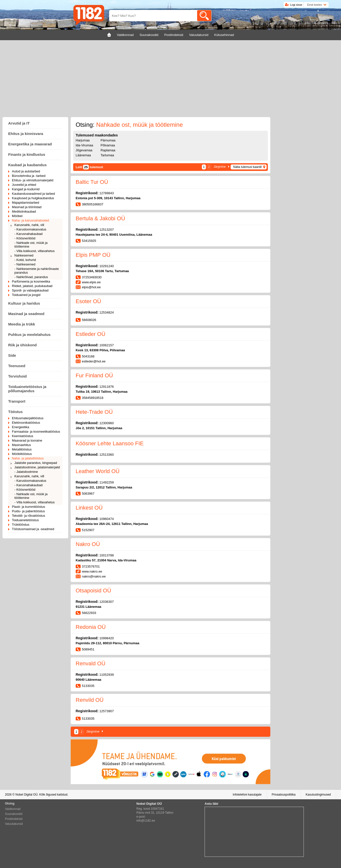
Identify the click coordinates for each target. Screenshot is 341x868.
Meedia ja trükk (22, 324)
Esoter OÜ (88, 301)
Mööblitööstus (22, 454)
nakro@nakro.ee (94, 576)
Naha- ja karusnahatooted (31, 220)
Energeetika (20, 427)
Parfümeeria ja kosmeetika (31, 281)
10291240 (107, 266)
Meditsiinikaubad (24, 211)
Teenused (17, 366)
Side (12, 355)
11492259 (107, 482)
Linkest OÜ (89, 508)
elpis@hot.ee (91, 287)
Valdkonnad (13, 809)
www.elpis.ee (91, 282)
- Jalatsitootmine (26, 472)
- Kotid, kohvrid (25, 260)
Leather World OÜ (98, 471)
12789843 (107, 193)
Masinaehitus (21, 445)
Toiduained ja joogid (26, 295)
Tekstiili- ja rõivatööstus (29, 516)
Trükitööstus (21, 525)
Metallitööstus (22, 449)
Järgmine (220, 167)
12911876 (107, 387)
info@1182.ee (146, 821)
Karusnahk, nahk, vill (29, 225)
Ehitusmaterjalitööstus (28, 418)
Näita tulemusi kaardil (247, 167)
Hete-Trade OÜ (94, 412)
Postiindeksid (14, 819)
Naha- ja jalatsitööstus (28, 458)
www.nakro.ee (92, 571)
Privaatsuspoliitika (284, 795)
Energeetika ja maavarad (30, 144)
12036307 (107, 602)
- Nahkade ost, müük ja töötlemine (31, 245)
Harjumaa (83, 140)
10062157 (107, 345)
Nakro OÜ (88, 544)
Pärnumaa (108, 140)
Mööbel (17, 216)
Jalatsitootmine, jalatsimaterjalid (37, 467)
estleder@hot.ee (94, 361)
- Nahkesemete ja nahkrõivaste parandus (37, 271)
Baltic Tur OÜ (92, 182)
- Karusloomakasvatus (30, 229)
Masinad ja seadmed (26, 314)
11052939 (107, 675)
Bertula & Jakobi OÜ (100, 218)
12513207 (107, 230)
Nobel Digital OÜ (26, 795)
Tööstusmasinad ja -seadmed (33, 529)
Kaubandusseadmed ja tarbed (33, 194)
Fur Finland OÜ (94, 375)
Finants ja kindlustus (27, 154)
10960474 (107, 519)
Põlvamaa (108, 145)
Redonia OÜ (91, 627)
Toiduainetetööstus (25, 520)
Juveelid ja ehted (24, 185)
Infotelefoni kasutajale (247, 795)
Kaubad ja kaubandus (27, 165)
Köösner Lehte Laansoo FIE (110, 443)
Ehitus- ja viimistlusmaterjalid (33, 180)
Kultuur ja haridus (24, 303)
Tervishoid (17, 376)
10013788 (107, 555)
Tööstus (15, 412)
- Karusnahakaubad (28, 234)
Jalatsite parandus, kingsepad (36, 463)
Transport (17, 401)
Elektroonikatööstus (26, 423)
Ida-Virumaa (84, 145)
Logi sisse (296, 5)
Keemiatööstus (23, 436)
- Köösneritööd (25, 238)
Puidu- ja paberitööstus (28, 511)
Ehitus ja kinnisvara (26, 134)
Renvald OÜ (91, 663)
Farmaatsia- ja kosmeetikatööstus (36, 432)
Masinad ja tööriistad (27, 207)
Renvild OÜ (90, 700)
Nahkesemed (24, 255)
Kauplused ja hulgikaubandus (33, 198)
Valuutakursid (14, 824)
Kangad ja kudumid (26, 189)
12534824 (107, 312)
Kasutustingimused (318, 795)
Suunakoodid (14, 814)
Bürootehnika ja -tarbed (29, 176)
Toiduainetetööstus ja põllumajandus (27, 389)
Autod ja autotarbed (26, 171)
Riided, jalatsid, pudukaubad (32, 286)
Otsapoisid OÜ (93, 591)
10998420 (107, 638)
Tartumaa (107, 155)
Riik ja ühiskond (22, 345)
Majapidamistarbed (26, 203)
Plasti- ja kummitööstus (29, 507)
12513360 (107, 455)
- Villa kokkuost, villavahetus (34, 251)
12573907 (107, 711)
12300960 (107, 423)
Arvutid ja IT (19, 123)
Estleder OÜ (91, 334)
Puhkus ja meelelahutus (29, 335)
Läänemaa (83, 155)
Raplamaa (108, 150)
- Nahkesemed (25, 264)
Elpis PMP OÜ (93, 255)
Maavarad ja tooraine (27, 440)
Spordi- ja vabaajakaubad (30, 290)
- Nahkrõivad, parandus (31, 277)
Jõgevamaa (84, 150)
